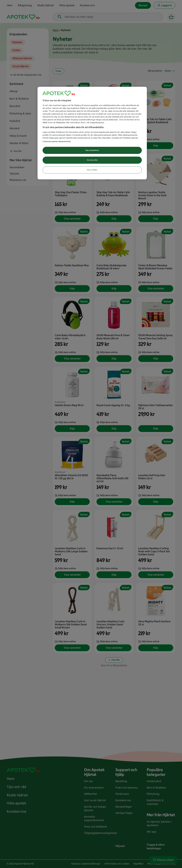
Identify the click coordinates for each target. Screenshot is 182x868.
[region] (92, 133)
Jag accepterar (92, 150)
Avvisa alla (92, 160)
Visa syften (92, 170)
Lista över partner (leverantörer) (57, 141)
